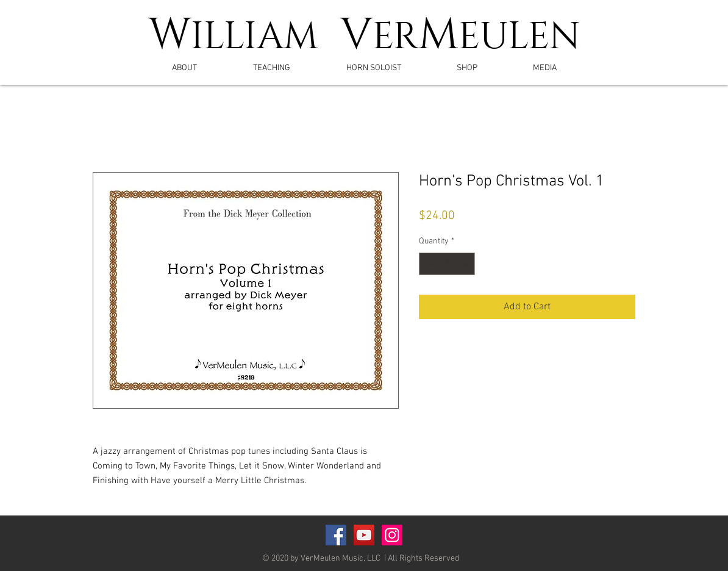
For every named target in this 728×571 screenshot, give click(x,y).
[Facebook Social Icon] (336, 535)
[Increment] (466, 264)
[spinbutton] (447, 264)
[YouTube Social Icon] (364, 535)
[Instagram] (392, 535)
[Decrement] (428, 264)
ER (395, 37)
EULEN (519, 37)
